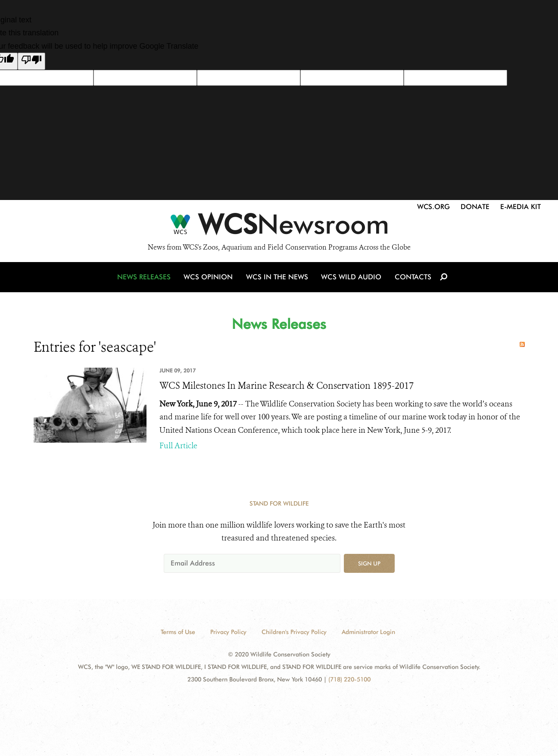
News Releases (146, 279)
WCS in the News (278, 279)
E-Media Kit (521, 207)
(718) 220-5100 (349, 679)
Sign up (369, 563)
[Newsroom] (279, 227)
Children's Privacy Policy (294, 632)
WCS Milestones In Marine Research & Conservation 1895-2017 (287, 386)
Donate (475, 207)
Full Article (178, 446)
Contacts (412, 279)
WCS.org (433, 207)
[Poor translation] (31, 61)
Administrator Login (368, 632)
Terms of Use (178, 632)
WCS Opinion (210, 279)
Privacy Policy (228, 632)
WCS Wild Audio (351, 279)
